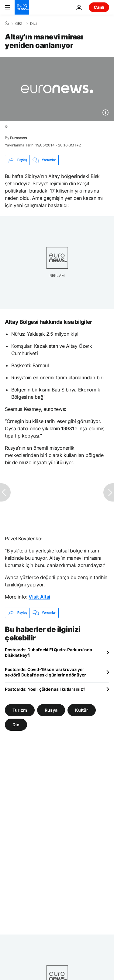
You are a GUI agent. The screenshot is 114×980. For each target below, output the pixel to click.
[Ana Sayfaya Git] (22, 7)
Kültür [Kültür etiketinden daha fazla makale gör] (82, 710)
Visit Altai (39, 597)
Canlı (99, 7)
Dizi (33, 24)
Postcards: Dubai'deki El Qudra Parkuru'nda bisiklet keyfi (48, 652)
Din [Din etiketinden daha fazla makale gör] (16, 724)
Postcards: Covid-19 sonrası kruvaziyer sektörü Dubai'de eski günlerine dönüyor (45, 672)
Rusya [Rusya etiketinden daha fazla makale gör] (51, 710)
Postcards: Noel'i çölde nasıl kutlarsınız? (45, 689)
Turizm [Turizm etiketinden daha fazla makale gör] (20, 710)
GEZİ (19, 24)
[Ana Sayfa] (7, 23)
